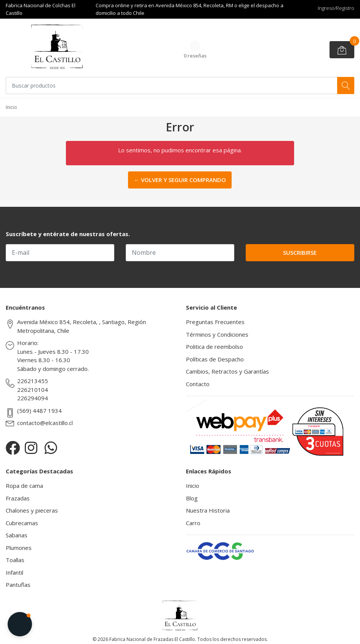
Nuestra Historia (208, 510)
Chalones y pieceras (32, 510)
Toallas (15, 560)
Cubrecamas (22, 523)
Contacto (198, 384)
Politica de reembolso (214, 347)
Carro (193, 523)
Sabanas (17, 535)
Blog (192, 498)
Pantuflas (18, 585)
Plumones (19, 548)
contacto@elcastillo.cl (45, 423)
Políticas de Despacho (215, 359)
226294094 (33, 398)
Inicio (193, 486)
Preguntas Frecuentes (215, 322)
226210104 (33, 390)
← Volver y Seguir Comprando (180, 180)
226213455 (33, 381)
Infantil (14, 572)
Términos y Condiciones (217, 334)
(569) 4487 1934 (39, 411)
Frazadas (18, 498)
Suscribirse (300, 252)
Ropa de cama (24, 486)
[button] (20, 624)
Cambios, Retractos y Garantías (227, 371)
